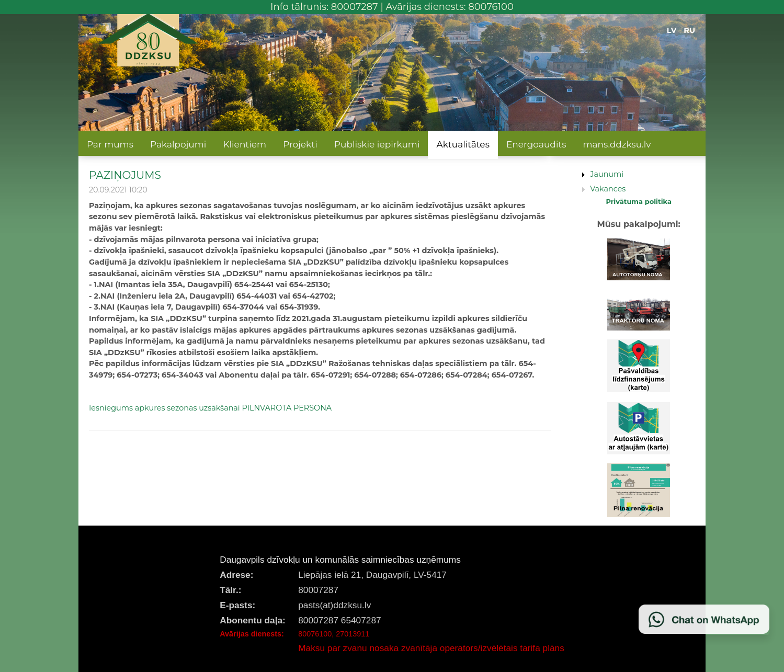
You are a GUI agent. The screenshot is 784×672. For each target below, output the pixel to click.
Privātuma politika (639, 201)
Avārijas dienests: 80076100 (450, 7)
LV (672, 30)
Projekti (300, 144)
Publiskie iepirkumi (377, 144)
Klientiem (245, 144)
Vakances (608, 189)
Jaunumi (607, 174)
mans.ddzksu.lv (617, 144)
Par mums (110, 144)
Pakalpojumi (178, 144)
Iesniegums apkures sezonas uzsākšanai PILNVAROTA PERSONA (210, 408)
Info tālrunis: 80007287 (324, 7)
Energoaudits (536, 144)
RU (689, 30)
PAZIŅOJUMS (125, 175)
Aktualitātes (463, 144)
